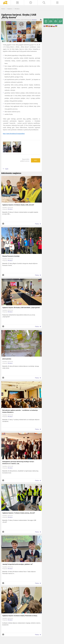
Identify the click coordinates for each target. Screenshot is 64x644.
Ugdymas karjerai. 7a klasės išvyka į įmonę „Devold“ (19, 513)
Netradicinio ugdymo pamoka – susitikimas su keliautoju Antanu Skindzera (20, 411)
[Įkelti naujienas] (17, 3)
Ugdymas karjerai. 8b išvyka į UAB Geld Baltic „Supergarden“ (21, 308)
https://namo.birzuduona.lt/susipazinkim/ (14, 134)
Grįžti (7, 169)
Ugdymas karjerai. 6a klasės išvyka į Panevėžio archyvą (20, 616)
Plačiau (37, 224)
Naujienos (10, 9)
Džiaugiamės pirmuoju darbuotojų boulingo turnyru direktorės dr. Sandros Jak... (18, 463)
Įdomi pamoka (7, 359)
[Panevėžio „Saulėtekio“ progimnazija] (5, 2)
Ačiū (36, 160)
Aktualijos (17, 9)
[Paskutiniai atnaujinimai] (31, 3)
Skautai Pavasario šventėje (11, 256)
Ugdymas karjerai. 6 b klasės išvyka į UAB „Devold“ (18, 205)
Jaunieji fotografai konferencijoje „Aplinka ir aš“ (18, 564)
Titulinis (3, 9)
